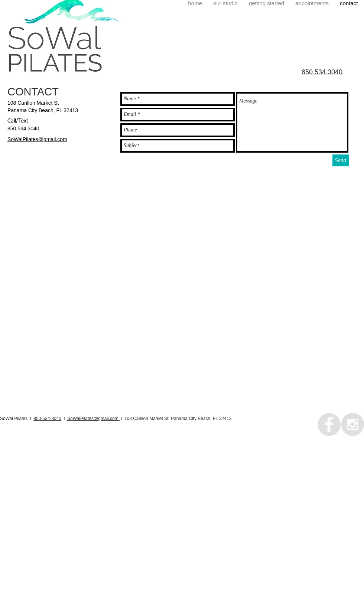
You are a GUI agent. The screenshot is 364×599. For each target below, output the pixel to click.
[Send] (341, 160)
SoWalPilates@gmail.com (93, 419)
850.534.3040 (23, 128)
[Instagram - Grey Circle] (352, 424)
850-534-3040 (47, 419)
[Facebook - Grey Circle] (329, 424)
